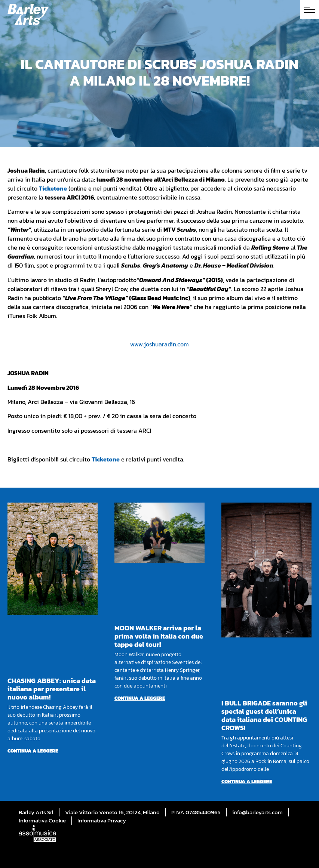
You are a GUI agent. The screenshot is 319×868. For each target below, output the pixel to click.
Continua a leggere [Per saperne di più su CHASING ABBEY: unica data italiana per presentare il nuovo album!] (33, 751)
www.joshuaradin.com (159, 344)
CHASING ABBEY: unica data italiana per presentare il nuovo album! (52, 689)
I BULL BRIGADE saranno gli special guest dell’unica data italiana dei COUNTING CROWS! (264, 715)
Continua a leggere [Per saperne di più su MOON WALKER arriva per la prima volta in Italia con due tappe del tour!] (140, 698)
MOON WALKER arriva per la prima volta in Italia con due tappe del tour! (159, 636)
